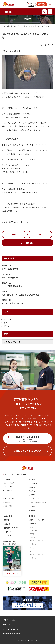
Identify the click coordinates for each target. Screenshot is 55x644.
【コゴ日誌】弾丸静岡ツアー (14, 286)
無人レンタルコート (9, 536)
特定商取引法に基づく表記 (12, 634)
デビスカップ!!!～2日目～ (12, 303)
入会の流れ (33, 479)
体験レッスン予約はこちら (42, 4)
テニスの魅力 (7, 491)
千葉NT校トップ (12, 26)
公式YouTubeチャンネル (37, 520)
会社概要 (32, 506)
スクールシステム (10, 483)
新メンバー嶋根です (10, 278)
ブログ (20, 26)
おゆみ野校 (8, 516)
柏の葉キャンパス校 (11, 528)
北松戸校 (7, 524)
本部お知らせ (33, 483)
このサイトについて (10, 629)
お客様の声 (7, 502)
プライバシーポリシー (11, 620)
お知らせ (7, 319)
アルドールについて (9, 479)
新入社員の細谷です (10, 269)
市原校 (7, 520)
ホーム (4, 26)
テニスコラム (33, 495)
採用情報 (32, 510)
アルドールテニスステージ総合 (15, 475)
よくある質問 (7, 506)
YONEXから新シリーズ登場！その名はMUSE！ (21, 295)
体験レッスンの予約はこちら (27, 451)
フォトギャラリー (35, 499)
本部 (32, 527)
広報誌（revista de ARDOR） (38, 503)
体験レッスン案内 (9, 498)
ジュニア (6, 494)
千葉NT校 (7, 12)
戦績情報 (32, 487)
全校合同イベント (35, 491)
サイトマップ (8, 625)
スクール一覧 (7, 487)
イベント (7, 323)
